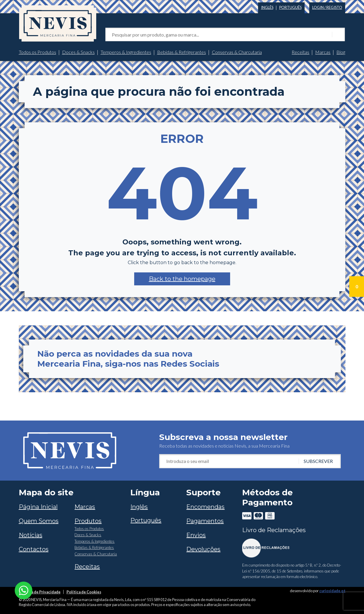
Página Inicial (38, 507)
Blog (341, 52)
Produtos (88, 521)
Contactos (34, 549)
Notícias (31, 535)
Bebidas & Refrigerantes (182, 52)
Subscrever (318, 461)
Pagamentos (205, 521)
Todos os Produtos (38, 52)
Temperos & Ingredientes (126, 52)
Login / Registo (327, 7)
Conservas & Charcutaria (237, 52)
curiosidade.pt (332, 591)
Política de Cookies (84, 592)
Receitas (300, 52)
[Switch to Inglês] (267, 6)
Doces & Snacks (78, 52)
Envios (196, 535)
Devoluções (203, 549)
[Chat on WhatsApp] (24, 590)
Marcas (323, 52)
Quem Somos (39, 521)
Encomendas (205, 507)
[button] (182, 279)
